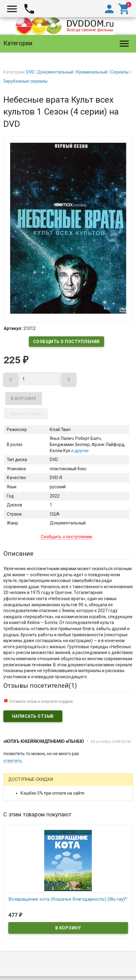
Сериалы (120, 72)
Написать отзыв (33, 716)
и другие (80, 451)
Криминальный (92, 72)
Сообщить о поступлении (66, 342)
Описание (18, 554)
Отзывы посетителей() (40, 686)
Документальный (55, 72)
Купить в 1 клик (26, 414)
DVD (30, 72)
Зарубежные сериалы (25, 81)
